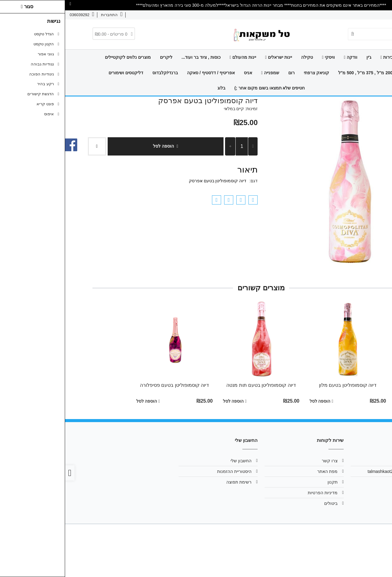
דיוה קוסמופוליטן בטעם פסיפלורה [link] (109, 385)
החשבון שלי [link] (176, 461)
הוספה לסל (100, 146)
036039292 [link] (348, 482)
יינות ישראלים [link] (213, 57)
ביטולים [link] (266, 503)
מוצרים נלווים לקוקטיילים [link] (63, 57)
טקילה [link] (242, 57)
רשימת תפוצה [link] (174, 482)
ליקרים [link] (101, 57)
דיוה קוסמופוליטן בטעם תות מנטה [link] (196, 385)
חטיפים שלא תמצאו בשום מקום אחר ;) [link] (205, 88)
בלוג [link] (156, 88)
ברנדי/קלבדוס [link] (100, 73)
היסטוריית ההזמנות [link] (169, 471)
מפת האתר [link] (262, 471)
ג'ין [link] (304, 57)
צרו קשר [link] (354, 15)
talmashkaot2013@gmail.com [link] (331, 471)
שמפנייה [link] (205, 73)
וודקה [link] (286, 57)
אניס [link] (183, 73)
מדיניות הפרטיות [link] (258, 493)
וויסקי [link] (263, 57)
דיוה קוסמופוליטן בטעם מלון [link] (283, 385)
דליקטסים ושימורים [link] (61, 73)
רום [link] (226, 73)
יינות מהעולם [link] (178, 57)
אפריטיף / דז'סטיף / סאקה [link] (146, 73)
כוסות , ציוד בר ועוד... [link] (136, 57)
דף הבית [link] (345, 57)
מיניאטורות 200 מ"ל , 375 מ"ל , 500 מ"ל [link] (311, 73)
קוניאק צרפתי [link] (251, 73)
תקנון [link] (267, 482)
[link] (379, 564)
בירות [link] (322, 57)
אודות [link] (373, 15)
